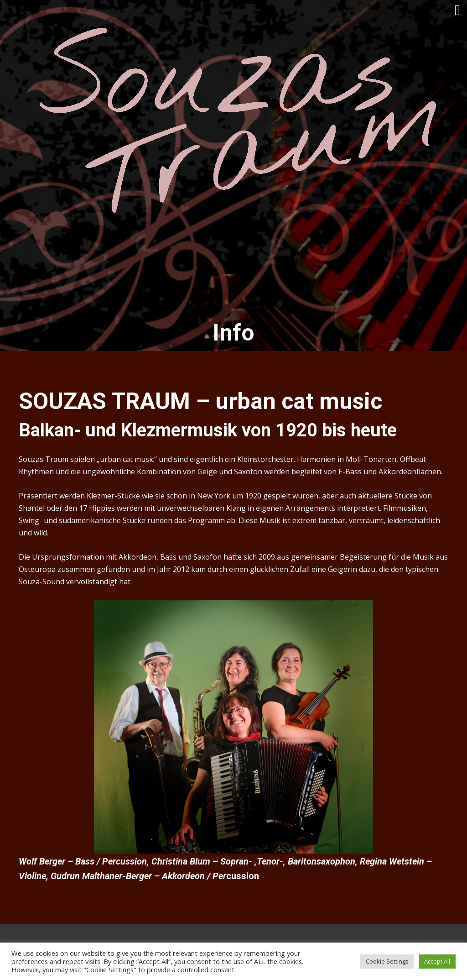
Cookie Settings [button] (387, 961)
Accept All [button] (437, 961)
